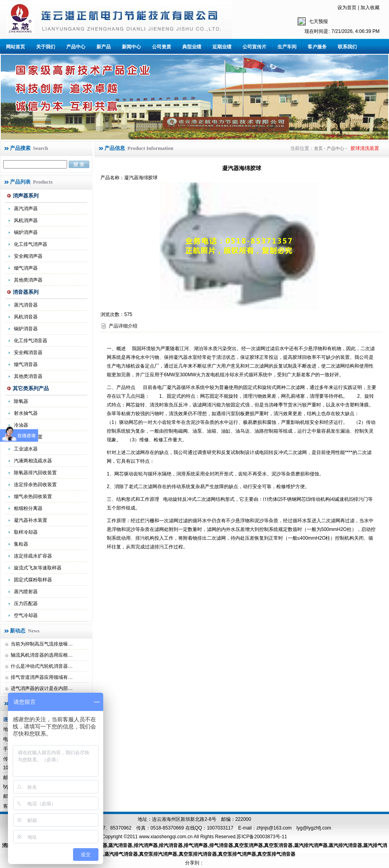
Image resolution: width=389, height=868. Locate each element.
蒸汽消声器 (26, 209)
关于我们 (46, 47)
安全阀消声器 (28, 256)
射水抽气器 (26, 413)
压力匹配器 (26, 604)
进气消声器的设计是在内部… (42, 688)
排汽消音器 (171, 845)
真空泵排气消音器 (276, 854)
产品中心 (76, 47)
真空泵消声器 (248, 845)
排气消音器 (221, 845)
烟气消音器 (26, 364)
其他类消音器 (28, 376)
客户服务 (317, 47)
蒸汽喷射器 (26, 592)
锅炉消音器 (26, 329)
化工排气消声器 (31, 244)
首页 (318, 148)
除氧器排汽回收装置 (35, 473)
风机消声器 (26, 220)
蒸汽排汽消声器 (311, 845)
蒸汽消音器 (26, 305)
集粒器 (21, 544)
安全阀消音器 (28, 353)
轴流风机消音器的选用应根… (42, 655)
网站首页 (15, 47)
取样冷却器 (26, 532)
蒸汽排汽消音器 (345, 845)
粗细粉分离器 (28, 508)
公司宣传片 (254, 47)
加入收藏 (370, 8)
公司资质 (162, 47)
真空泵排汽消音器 (198, 854)
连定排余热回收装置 (35, 485)
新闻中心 (131, 47)
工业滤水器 (26, 449)
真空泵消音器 (278, 845)
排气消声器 (196, 845)
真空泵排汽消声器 (158, 854)
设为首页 (347, 8)
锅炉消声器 (26, 232)
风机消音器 (26, 317)
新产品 (104, 47)
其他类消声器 (28, 280)
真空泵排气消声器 (237, 854)
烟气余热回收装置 (33, 496)
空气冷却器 (26, 615)
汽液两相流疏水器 (33, 461)
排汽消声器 (146, 845)
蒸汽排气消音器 (121, 854)
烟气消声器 (26, 268)
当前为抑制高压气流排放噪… (42, 644)
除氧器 (21, 401)
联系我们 (347, 47)
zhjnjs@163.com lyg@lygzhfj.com (294, 828)
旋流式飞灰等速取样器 (38, 568)
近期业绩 (222, 47)
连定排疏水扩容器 (33, 556)
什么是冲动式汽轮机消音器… (42, 666)
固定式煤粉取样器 (33, 580)
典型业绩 (192, 47)
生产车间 (287, 47)
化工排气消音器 (31, 341)
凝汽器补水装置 (31, 520)
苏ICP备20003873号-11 (262, 837)
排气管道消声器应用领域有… (42, 677)
